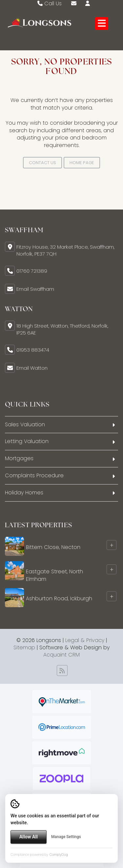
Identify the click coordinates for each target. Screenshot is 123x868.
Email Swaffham (35, 289)
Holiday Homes (24, 493)
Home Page (82, 163)
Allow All (29, 837)
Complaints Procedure (34, 475)
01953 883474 (33, 350)
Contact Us (42, 163)
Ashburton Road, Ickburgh (59, 598)
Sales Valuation (25, 424)
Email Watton (32, 368)
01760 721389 (32, 271)
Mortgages (19, 458)
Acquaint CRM (61, 655)
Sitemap (24, 647)
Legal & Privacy (85, 640)
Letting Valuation (27, 441)
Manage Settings (66, 837)
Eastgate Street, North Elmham (54, 575)
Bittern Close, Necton (53, 547)
